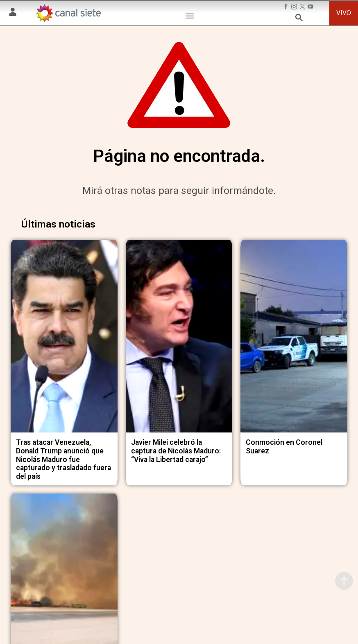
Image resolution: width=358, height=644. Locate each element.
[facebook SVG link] (287, 8)
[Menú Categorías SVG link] (190, 17)
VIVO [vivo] (344, 13)
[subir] (344, 581)
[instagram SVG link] (295, 8)
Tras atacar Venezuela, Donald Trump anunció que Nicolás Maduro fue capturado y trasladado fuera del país (63, 455)
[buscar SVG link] (299, 19)
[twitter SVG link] (303, 8)
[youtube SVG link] (311, 8)
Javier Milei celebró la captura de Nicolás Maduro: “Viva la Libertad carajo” (176, 446)
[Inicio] (68, 13)
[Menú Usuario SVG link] (13, 13)
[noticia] (64, 334)
